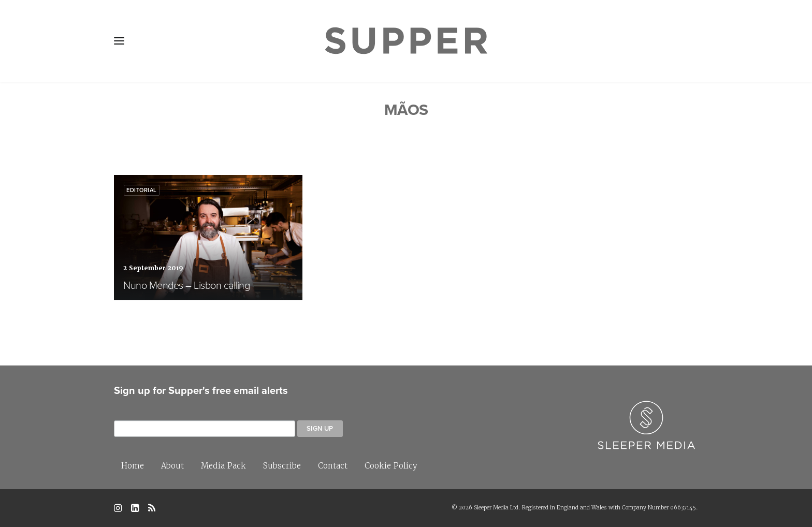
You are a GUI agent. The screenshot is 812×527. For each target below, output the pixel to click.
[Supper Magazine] (406, 41)
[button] (119, 41)
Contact (333, 466)
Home (133, 466)
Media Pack (223, 466)
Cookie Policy (391, 466)
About (172, 466)
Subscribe (282, 466)
